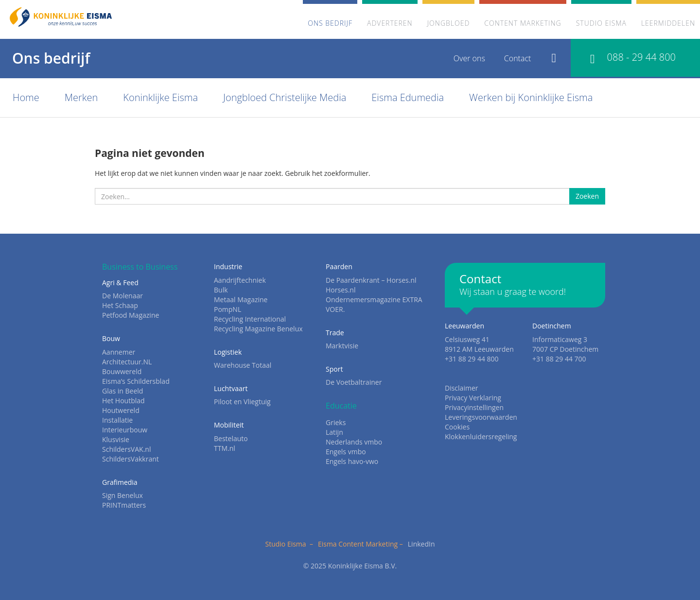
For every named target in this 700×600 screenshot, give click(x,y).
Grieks (336, 422)
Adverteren (390, 23)
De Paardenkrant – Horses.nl (371, 280)
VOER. (335, 309)
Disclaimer (461, 388)
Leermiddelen (668, 23)
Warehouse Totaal (243, 365)
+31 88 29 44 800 (472, 359)
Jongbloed (449, 23)
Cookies (457, 427)
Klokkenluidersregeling (481, 437)
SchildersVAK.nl (126, 449)
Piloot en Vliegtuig (242, 402)
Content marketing (523, 23)
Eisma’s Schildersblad (136, 381)
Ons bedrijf (330, 23)
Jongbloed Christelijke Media (285, 97)
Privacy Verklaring (473, 398)
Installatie (117, 420)
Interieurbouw (125, 430)
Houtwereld (121, 410)
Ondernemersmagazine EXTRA (374, 300)
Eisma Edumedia (408, 97)
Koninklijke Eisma (160, 97)
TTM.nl (225, 448)
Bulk (221, 290)
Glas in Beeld (122, 391)
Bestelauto (231, 438)
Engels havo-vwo (352, 461)
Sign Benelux (122, 495)
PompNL (227, 309)
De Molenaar (122, 296)
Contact (518, 58)
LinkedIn (421, 544)
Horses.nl (341, 290)
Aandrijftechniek (240, 280)
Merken (81, 97)
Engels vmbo (346, 452)
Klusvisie (116, 439)
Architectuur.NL (127, 362)
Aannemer (119, 352)
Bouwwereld (122, 371)
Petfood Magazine (131, 315)
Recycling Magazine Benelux (258, 329)
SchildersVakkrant (131, 459)
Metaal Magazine (241, 300)
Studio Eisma (601, 23)
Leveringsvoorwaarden (481, 417)
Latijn (334, 432)
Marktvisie (342, 346)
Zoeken (587, 196)
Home (26, 97)
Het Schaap (120, 305)
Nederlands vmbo (354, 442)
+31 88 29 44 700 (559, 359)
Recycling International (250, 319)
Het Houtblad (123, 401)
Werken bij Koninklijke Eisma (531, 97)
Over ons (469, 58)
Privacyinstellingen (474, 407)
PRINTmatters (124, 505)
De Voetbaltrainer (354, 382)
